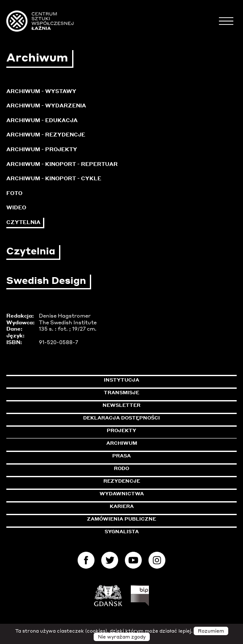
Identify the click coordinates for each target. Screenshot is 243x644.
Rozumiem (211, 631)
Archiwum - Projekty (42, 149)
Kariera (122, 506)
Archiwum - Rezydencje (46, 135)
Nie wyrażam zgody (122, 637)
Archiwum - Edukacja (42, 120)
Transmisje (157, 393)
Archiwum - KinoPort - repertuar (62, 164)
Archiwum (122, 443)
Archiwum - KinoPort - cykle (54, 178)
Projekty (121, 430)
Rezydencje (122, 481)
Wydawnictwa (122, 494)
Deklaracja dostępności (121, 418)
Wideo (16, 207)
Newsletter (121, 405)
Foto (14, 193)
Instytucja (121, 380)
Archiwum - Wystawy (41, 91)
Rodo (121, 468)
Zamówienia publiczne (140, 519)
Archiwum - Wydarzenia (46, 106)
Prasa (121, 456)
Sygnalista (122, 532)
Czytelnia (23, 222)
